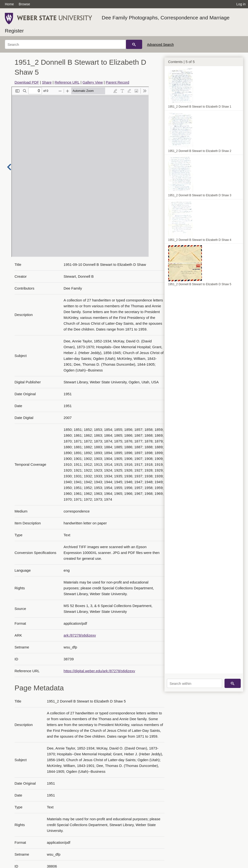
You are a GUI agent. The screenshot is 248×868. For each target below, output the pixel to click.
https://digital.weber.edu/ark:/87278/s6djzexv (99, 671)
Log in (241, 4)
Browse (24, 4)
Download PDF (27, 82)
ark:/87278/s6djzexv (80, 635)
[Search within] (194, 683)
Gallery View (93, 82)
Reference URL (67, 82)
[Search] (65, 44)
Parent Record (118, 82)
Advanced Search (160, 45)
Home (9, 4)
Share (47, 82)
